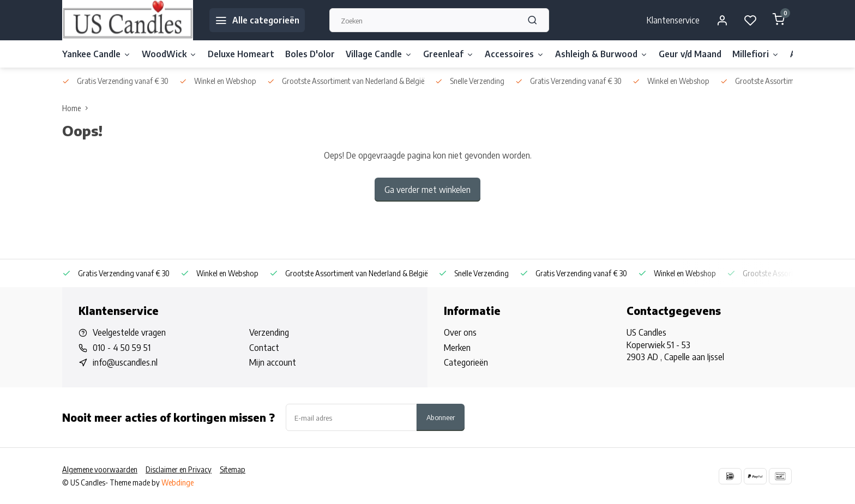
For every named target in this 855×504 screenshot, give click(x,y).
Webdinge (177, 482)
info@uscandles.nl (125, 362)
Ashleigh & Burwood (601, 54)
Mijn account (273, 362)
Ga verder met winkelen (427, 190)
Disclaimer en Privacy (179, 469)
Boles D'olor (310, 54)
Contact (264, 348)
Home (77, 108)
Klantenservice (673, 20)
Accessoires (514, 54)
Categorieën (466, 362)
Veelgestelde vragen (129, 332)
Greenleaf (448, 54)
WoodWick (169, 54)
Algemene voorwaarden (100, 469)
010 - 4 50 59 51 (122, 348)
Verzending (269, 332)
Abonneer (441, 417)
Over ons (460, 332)
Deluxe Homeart (241, 54)
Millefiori (756, 54)
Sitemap (233, 469)
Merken (457, 348)
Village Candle (379, 54)
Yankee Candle (97, 54)
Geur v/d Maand (690, 54)
